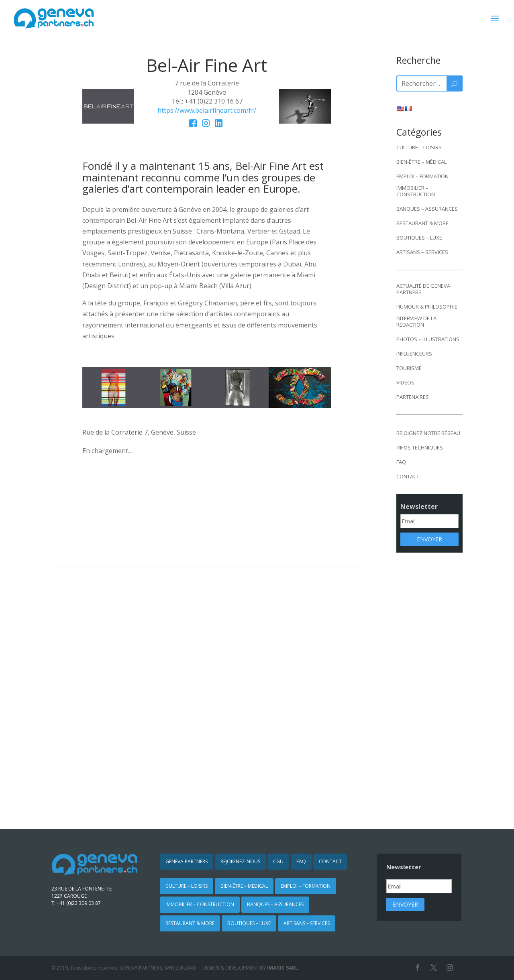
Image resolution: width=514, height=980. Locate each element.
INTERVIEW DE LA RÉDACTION (416, 321)
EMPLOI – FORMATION (422, 176)
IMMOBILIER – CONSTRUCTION (416, 191)
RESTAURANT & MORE (422, 223)
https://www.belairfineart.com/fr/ (207, 110)
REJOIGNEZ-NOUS (240, 861)
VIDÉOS (405, 382)
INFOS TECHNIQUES (420, 447)
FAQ (401, 462)
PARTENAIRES (413, 397)
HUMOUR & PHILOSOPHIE (427, 307)
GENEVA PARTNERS (187, 861)
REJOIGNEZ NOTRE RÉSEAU (428, 433)
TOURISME (409, 368)
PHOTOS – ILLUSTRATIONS (428, 339)
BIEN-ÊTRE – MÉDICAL (421, 162)
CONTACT (408, 476)
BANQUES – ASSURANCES (427, 209)
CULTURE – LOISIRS (419, 147)
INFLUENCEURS (414, 354)
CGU (278, 861)
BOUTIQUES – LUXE (419, 238)
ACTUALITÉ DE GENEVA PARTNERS (423, 289)
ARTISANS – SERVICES (422, 252)
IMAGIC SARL (282, 968)
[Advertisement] (429, 685)
